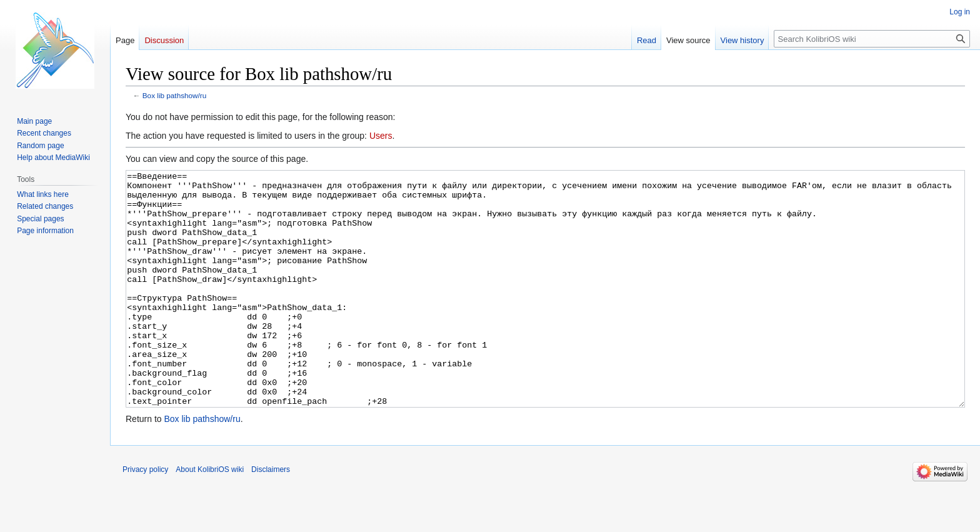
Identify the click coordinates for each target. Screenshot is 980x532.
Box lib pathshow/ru (175, 95)
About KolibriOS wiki (210, 516)
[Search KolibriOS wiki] (872, 39)
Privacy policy (145, 516)
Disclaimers (271, 516)
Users (381, 136)
